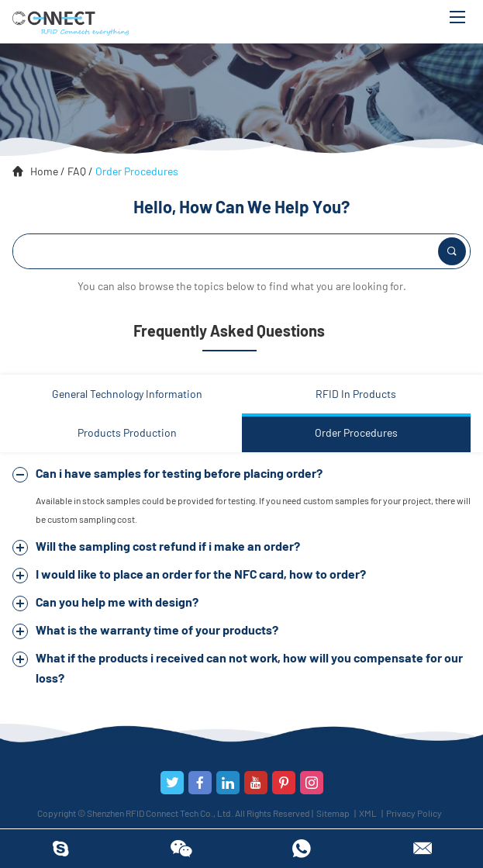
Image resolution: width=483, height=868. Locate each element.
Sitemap (333, 813)
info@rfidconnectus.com (423, 849)
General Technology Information (127, 394)
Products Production (127, 432)
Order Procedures (137, 171)
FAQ (77, 171)
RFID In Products (356, 394)
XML (368, 813)
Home (44, 171)
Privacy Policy (414, 813)
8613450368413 (302, 849)
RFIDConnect (60, 849)
